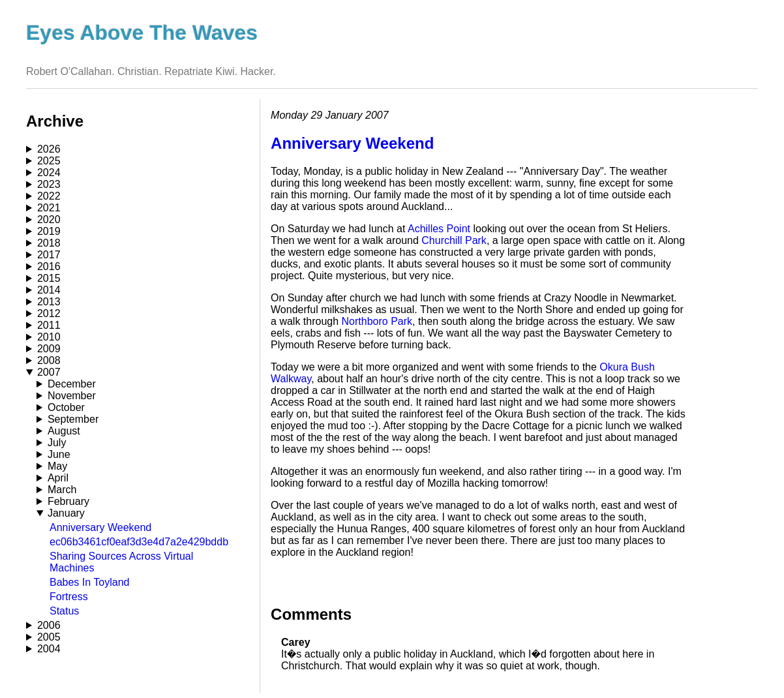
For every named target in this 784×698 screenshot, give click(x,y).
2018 (49, 243)
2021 (49, 208)
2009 (49, 349)
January (66, 513)
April (58, 478)
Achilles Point (439, 229)
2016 (49, 266)
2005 (49, 637)
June (59, 454)
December (72, 384)
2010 (49, 337)
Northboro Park (377, 321)
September (73, 419)
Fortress (69, 597)
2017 (49, 255)
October (66, 407)
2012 (49, 313)
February (68, 501)
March (62, 490)
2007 (49, 372)
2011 (49, 325)
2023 (49, 184)
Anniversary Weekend (100, 527)
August (64, 431)
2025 (49, 161)
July (57, 443)
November (72, 396)
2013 (49, 302)
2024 (49, 173)
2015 (49, 278)
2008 (49, 360)
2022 (49, 196)
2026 (49, 149)
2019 (49, 231)
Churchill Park (454, 240)
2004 (49, 649)
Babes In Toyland (89, 582)
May (57, 466)
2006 (49, 625)
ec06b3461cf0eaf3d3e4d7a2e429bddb (139, 542)
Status (64, 611)
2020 (49, 220)
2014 (49, 290)
